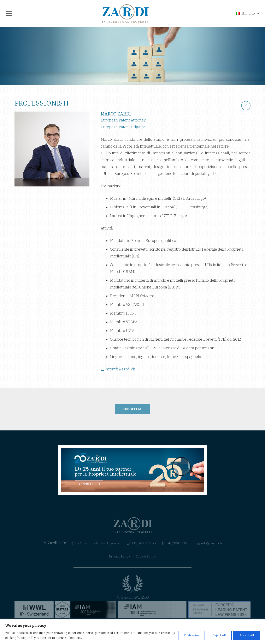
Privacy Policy (120, 556)
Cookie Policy (146, 556)
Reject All (219, 635)
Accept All (247, 635)
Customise (192, 635)
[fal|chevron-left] (246, 106)
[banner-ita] (132, 470)
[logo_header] (126, 13)
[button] (9, 13)
